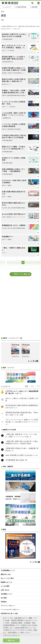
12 (16, 262)
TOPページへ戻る (20, 274)
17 (34, 262)
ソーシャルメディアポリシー (10, 610)
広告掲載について (7, 594)
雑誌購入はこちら (7, 582)
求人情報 (4, 598)
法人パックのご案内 (7, 578)
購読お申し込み (6, 574)
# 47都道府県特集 (21, 7)
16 (30, 262)
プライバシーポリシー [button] (11, 635)
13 (19, 262)
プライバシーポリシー (8, 606)
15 (27, 262)
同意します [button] (11, 640)
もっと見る (32, 361)
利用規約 (4, 602)
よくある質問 (5, 586)
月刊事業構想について (8, 570)
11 (12, 262)
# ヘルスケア (7, 7)
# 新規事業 (34, 7)
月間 (38, 386)
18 (38, 262)
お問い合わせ (5, 590)
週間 (32, 386)
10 (9, 262)
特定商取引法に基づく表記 (9, 613)
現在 (27, 386)
